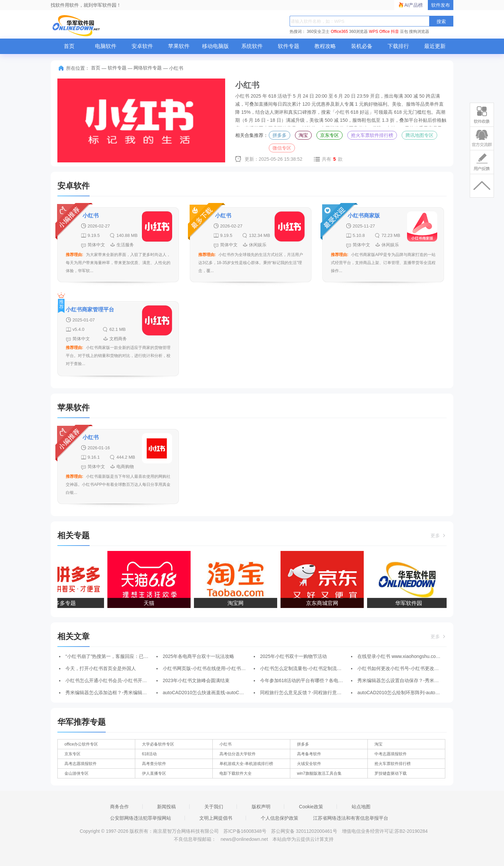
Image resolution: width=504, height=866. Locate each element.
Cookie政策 (311, 807)
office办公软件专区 (81, 744)
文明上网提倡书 (216, 818)
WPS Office (380, 32)
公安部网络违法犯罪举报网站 (141, 818)
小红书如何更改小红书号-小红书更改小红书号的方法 (412, 668)
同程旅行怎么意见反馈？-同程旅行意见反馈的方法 (313, 693)
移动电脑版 (215, 46)
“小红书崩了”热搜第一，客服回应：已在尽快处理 (116, 656)
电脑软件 (106, 46)
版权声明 (261, 807)
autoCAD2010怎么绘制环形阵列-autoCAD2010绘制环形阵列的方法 (428, 693)
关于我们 (214, 807)
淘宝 (303, 135)
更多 (439, 536)
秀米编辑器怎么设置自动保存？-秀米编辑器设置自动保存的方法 (424, 680)
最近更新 (435, 46)
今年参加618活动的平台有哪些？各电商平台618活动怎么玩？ (324, 680)
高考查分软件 (154, 764)
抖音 (395, 32)
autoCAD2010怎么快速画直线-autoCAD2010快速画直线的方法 (228, 693)
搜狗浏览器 (419, 32)
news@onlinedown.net (244, 839)
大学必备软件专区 (158, 744)
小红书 (225, 744)
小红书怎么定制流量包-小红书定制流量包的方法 (310, 668)
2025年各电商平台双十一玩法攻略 (198, 656)
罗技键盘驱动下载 (391, 773)
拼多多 (280, 135)
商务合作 (119, 807)
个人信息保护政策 (280, 818)
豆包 (404, 32)
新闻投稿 (166, 807)
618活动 (149, 754)
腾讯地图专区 (419, 135)
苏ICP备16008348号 (245, 831)
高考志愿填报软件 (81, 764)
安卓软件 (142, 46)
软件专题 (289, 46)
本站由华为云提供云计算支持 (303, 839)
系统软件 (252, 46)
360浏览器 (358, 32)
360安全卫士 (318, 32)
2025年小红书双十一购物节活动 (293, 656)
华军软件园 (410, 603)
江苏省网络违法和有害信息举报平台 (351, 818)
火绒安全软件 (309, 764)
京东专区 (330, 135)
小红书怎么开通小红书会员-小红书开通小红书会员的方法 (125, 680)
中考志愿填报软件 (391, 754)
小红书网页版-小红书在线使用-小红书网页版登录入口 (218, 668)
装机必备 (362, 46)
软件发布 (441, 5)
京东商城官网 (323, 603)
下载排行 (398, 46)
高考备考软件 (309, 754)
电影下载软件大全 (236, 773)
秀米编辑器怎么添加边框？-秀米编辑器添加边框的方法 (123, 693)
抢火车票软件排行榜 (372, 135)
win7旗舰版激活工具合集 (319, 773)
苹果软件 (179, 46)
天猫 (150, 603)
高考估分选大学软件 (238, 754)
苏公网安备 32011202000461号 (305, 831)
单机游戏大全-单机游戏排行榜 (246, 764)
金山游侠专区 (77, 773)
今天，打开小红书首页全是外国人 (101, 668)
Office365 (339, 32)
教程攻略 (325, 46)
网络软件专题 (148, 68)
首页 (69, 46)
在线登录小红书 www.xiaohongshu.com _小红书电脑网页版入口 (424, 656)
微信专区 (282, 148)
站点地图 (361, 807)
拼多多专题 (64, 603)
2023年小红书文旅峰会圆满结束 (196, 680)
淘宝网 (237, 603)
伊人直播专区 (154, 773)
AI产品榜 (414, 5)
